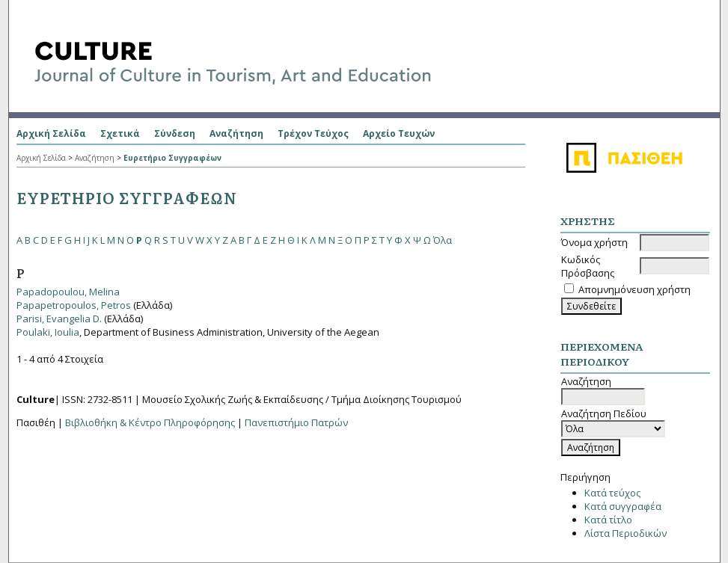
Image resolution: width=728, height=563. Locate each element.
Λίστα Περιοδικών (625, 533)
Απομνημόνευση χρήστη (634, 289)
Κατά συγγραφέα (623, 506)
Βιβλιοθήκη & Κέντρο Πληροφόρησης (150, 422)
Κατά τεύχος (612, 493)
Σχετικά (120, 133)
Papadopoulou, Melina (68, 292)
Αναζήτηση (236, 133)
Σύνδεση (175, 133)
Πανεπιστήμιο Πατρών (296, 422)
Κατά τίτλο (608, 520)
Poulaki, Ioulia (48, 332)
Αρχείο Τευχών (399, 133)
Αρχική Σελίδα (51, 133)
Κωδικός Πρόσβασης (588, 266)
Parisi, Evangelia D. (59, 319)
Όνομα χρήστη (594, 242)
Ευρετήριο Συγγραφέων (172, 158)
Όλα (443, 240)
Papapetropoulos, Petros (74, 305)
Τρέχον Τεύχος (313, 133)
